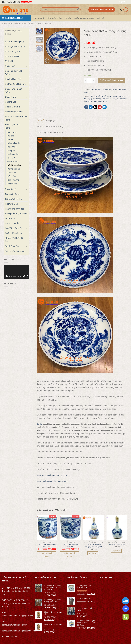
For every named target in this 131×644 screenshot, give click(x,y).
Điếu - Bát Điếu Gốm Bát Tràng (16, 118)
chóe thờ (11, 158)
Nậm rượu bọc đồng (117, 544)
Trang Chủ (39, 18)
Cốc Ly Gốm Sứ (13, 107)
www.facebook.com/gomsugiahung (52, 481)
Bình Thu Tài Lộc (13, 56)
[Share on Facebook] (86, 107)
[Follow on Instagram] (122, 2)
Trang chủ (7, 24)
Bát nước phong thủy (15, 42)
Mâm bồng (12, 176)
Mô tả (40, 121)
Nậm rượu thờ (13, 180)
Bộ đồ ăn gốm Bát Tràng (13, 73)
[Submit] (78, 10)
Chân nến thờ (13, 154)
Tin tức (68, 18)
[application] (16, 272)
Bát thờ (10, 140)
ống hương (12, 184)
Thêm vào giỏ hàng (112, 80)
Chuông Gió (10, 102)
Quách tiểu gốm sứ (14, 233)
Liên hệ (101, 18)
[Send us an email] (127, 2)
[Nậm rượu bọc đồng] (117, 528)
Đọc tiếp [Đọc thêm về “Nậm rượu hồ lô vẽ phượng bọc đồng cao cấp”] (93, 553)
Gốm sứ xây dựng (13, 199)
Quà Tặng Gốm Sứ (14, 228)
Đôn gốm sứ (11, 189)
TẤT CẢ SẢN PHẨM (54, 18)
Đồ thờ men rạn (14, 169)
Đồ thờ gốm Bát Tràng (24, 24)
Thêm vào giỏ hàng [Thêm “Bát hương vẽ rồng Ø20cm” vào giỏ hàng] (69, 555)
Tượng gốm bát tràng (15, 251)
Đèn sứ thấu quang (14, 112)
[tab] (40, 121)
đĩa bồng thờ (96, 96)
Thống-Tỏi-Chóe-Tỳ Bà (14, 240)
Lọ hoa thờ (12, 173)
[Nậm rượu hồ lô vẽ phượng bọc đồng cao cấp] (94, 528)
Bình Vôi (9, 61)
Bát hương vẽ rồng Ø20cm (70, 546)
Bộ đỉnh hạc (12, 147)
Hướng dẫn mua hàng (84, 18)
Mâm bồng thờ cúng (109, 99)
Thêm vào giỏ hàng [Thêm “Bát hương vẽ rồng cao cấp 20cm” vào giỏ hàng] (46, 555)
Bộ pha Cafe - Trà (13, 79)
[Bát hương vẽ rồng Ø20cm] (70, 528)
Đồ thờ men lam (44, 24)
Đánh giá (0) (50, 121)
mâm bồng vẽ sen (101, 101)
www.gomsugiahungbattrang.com (52, 475)
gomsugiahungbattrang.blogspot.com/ (19, 631)
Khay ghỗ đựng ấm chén (16, 214)
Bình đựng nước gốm (15, 47)
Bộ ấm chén (11, 66)
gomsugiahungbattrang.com (14, 625)
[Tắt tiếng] (24, 276)
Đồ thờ (39, 424)
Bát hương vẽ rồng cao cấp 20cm (47, 546)
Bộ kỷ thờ (11, 151)
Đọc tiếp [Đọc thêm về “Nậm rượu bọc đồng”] (116, 551)
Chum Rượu (11, 97)
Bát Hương (12, 132)
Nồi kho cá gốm (12, 223)
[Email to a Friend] (95, 107)
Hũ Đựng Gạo (11, 204)
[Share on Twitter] (91, 107)
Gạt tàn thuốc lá (12, 194)
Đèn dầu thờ (13, 162)
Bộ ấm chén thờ (14, 143)
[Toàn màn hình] (27, 276)
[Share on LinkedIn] (105, 107)
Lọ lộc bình (10, 219)
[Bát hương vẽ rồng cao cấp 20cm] (47, 528)
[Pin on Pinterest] (100, 107)
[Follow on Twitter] (124, 2)
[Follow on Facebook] (119, 2)
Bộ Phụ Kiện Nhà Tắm (15, 84)
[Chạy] (7, 276)
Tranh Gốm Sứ (12, 246)
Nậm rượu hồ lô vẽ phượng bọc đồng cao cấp (94, 546)
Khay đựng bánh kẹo (15, 209)
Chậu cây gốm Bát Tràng (14, 91)
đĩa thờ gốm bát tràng (109, 96)
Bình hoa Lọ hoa (13, 51)
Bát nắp (11, 136)
